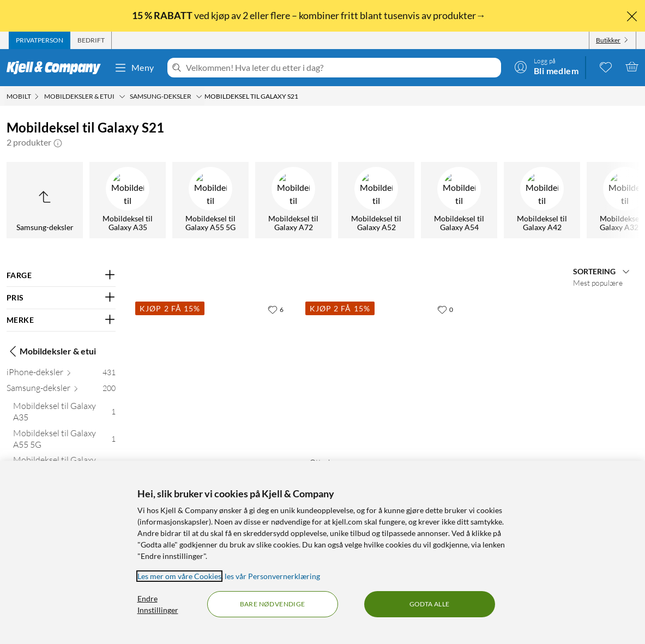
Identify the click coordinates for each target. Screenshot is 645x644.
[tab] (40, 40)
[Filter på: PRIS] (61, 298)
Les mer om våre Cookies (179, 576)
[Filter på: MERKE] (61, 320)
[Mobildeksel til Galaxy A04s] (157, 200)
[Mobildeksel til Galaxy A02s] (74, 200)
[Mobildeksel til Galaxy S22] (240, 200)
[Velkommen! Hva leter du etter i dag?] (341, 68)
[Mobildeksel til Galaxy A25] (489, 200)
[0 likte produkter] (606, 67)
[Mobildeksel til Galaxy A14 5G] (571, 200)
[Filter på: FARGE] (61, 275)
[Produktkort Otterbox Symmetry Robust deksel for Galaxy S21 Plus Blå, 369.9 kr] (384, 374)
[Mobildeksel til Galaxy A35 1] (64, 414)
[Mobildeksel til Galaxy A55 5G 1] (64, 441)
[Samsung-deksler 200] (61, 390)
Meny (134, 68)
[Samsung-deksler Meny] (199, 97)
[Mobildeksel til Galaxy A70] (406, 200)
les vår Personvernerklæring (272, 576)
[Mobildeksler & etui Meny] (122, 97)
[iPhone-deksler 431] (61, 374)
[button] (58, 142)
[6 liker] (276, 309)
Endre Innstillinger (158, 604)
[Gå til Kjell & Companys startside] (57, 68)
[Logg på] (546, 67)
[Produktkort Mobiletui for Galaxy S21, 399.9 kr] (214, 374)
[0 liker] (445, 309)
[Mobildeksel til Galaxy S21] (323, 200)
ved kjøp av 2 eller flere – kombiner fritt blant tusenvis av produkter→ (310, 15)
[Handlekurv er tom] (632, 67)
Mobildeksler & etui (51, 351)
